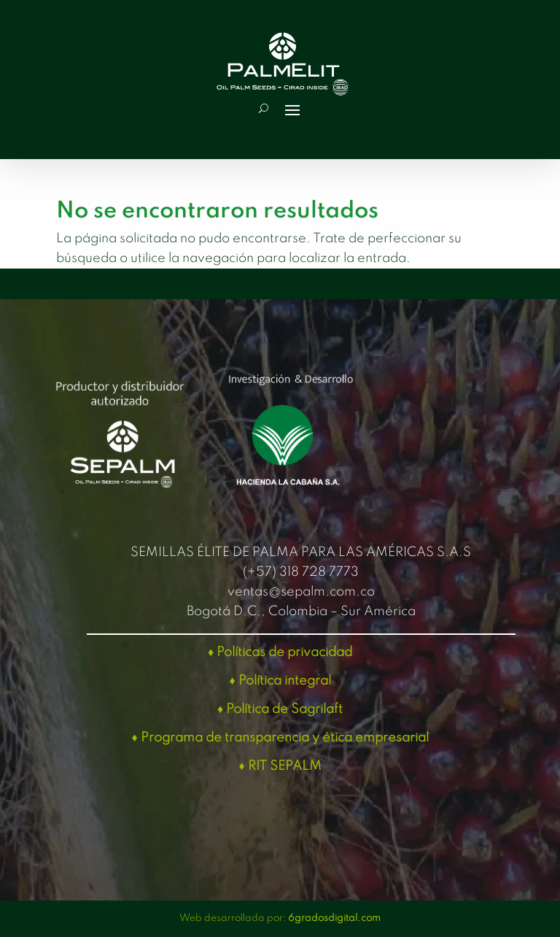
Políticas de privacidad (284, 652)
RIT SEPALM (285, 766)
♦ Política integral (280, 681)
